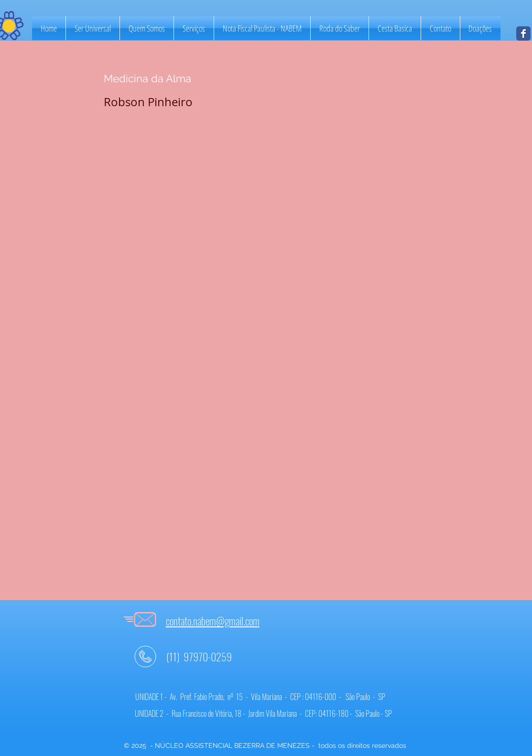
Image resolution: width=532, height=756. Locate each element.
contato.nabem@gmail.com (213, 621)
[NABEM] (523, 33)
